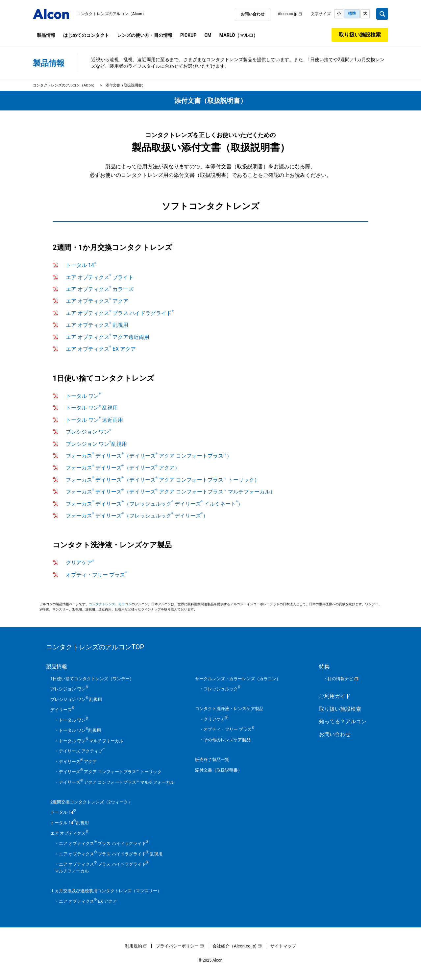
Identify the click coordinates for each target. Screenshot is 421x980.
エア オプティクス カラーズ (100, 289)
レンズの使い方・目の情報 (145, 35)
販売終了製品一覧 (212, 760)
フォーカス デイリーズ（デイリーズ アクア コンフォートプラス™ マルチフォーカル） (171, 492)
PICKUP (188, 35)
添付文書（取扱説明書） (219, 770)
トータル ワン (83, 396)
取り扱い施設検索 (360, 35)
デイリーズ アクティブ (82, 751)
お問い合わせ (253, 14)
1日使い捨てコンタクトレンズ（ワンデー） (92, 679)
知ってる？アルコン (343, 721)
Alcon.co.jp (287, 14)
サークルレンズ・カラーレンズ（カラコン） (238, 679)
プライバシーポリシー (177, 946)
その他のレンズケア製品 (227, 740)
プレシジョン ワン (88, 432)
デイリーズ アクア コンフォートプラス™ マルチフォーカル (117, 782)
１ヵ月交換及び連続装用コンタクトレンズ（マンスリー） (106, 891)
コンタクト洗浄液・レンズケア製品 (229, 709)
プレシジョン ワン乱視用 (96, 444)
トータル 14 (81, 265)
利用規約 (134, 946)
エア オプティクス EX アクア (101, 349)
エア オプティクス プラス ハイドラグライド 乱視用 (111, 854)
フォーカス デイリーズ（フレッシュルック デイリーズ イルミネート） (154, 504)
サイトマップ (283, 946)
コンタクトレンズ (102, 604)
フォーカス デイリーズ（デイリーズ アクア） (123, 468)
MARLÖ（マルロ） (239, 35)
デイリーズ (62, 710)
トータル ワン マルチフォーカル (91, 741)
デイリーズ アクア (78, 762)
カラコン (125, 604)
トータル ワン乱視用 (80, 730)
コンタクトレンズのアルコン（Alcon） (112, 14)
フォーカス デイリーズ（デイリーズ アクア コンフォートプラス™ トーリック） (163, 480)
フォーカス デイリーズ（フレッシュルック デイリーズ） (137, 516)
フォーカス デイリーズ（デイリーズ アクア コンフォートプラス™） (149, 456)
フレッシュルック (222, 689)
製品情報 (46, 35)
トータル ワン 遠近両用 (94, 420)
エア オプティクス (69, 833)
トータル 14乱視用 (70, 823)
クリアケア (80, 563)
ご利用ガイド (335, 696)
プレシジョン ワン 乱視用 (76, 699)
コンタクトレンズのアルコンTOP (95, 647)
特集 (324, 667)
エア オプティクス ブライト (100, 277)
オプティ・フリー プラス (96, 575)
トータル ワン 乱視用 (92, 408)
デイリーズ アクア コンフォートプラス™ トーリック (110, 772)
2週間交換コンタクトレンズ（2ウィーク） (91, 802)
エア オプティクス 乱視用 (97, 325)
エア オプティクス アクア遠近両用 (108, 337)
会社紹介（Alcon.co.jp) (235, 946)
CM (208, 35)
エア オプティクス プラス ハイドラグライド (120, 313)
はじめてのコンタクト (86, 35)
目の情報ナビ (340, 679)
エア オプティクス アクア (97, 301)
